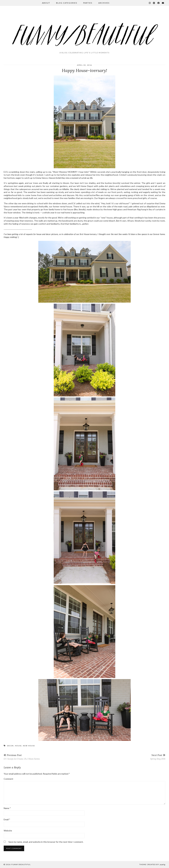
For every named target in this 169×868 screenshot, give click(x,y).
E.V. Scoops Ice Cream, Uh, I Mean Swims (22, 757)
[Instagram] (150, 3)
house (18, 746)
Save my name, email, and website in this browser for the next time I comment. (46, 842)
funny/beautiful (21, 864)
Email (7, 819)
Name (7, 808)
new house (29, 746)
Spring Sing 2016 (158, 757)
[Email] (163, 3)
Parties (88, 3)
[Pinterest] (154, 3)
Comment (8, 779)
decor (10, 746)
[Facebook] (159, 3)
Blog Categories (67, 3)
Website (8, 831)
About (46, 3)
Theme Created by (152, 864)
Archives (104, 3)
